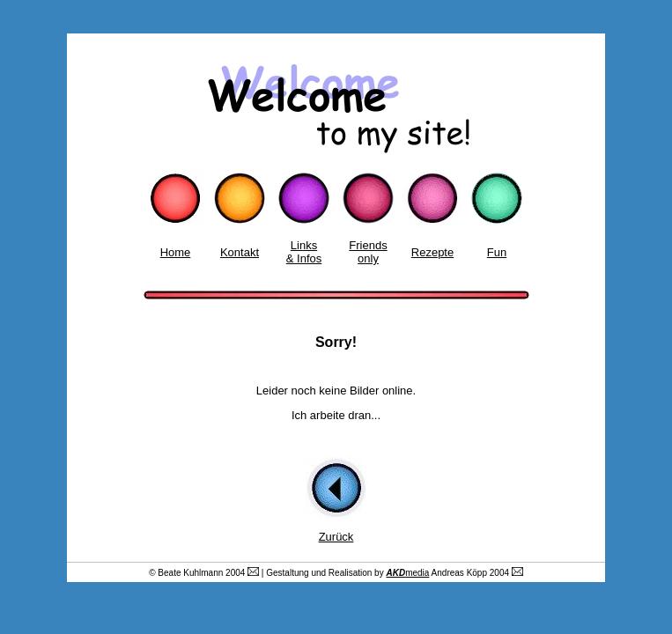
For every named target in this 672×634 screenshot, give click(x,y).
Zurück (336, 537)
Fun (497, 252)
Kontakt (240, 252)
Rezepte (432, 252)
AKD (395, 573)
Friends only (368, 252)
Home (176, 252)
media (417, 573)
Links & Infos (304, 252)
